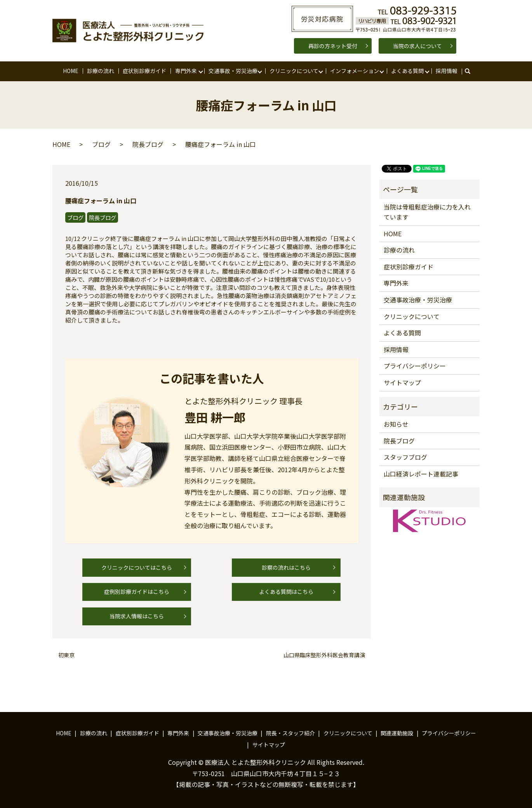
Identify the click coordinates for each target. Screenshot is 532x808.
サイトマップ (402, 382)
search (471, 71)
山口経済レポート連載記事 (421, 474)
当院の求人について (417, 46)
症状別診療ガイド (144, 71)
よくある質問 (407, 71)
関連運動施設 (397, 733)
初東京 (66, 655)
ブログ (101, 144)
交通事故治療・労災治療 (418, 300)
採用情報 (447, 71)
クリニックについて (294, 71)
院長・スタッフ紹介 (290, 733)
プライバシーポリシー (415, 366)
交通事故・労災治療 (233, 71)
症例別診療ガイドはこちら (137, 592)
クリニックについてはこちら (137, 567)
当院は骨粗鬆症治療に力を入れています (427, 212)
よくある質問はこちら (286, 592)
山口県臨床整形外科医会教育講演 (324, 655)
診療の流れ (101, 71)
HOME (71, 71)
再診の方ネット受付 (333, 46)
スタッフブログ (405, 457)
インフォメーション (355, 71)
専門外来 (186, 71)
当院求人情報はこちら (137, 616)
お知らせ (396, 424)
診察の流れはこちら (286, 567)
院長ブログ (148, 144)
